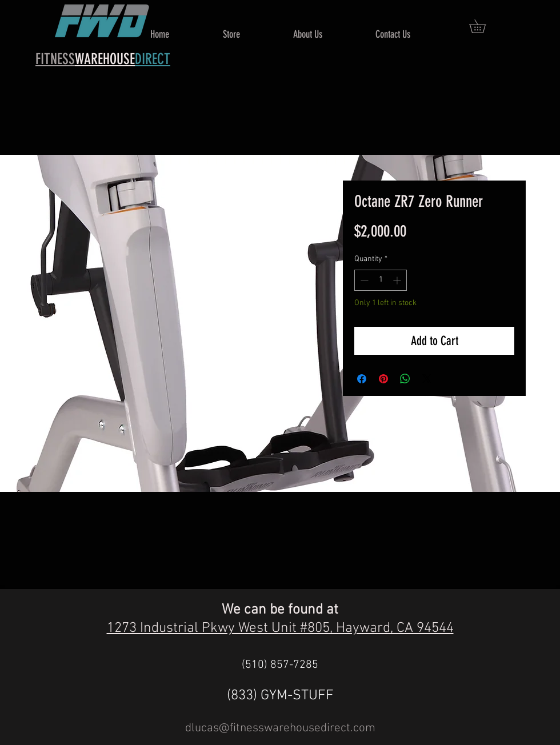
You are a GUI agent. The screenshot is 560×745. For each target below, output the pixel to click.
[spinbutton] (381, 280)
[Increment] (398, 280)
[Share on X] (427, 379)
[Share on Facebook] (362, 379)
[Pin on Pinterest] (383, 379)
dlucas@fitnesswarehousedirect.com (280, 728)
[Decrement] (363, 280)
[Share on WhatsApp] (405, 379)
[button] (484, 26)
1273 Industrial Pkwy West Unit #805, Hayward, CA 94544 (280, 628)
